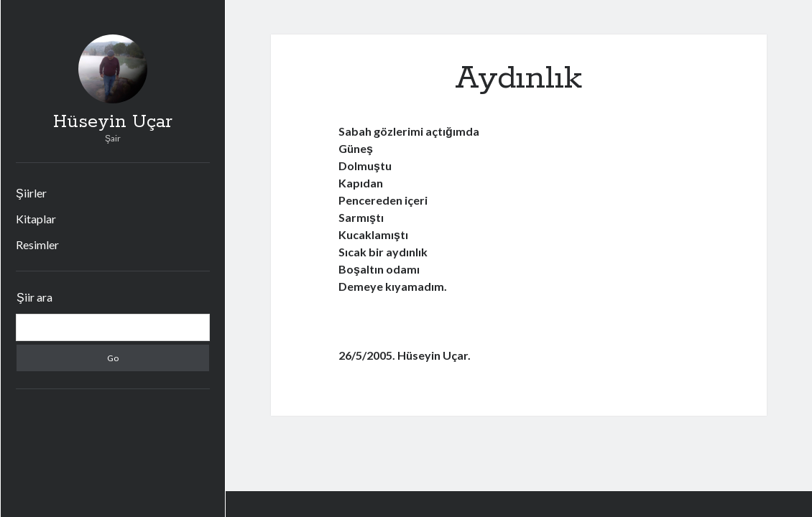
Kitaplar (36, 219)
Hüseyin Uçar (113, 122)
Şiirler (31, 193)
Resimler (37, 244)
